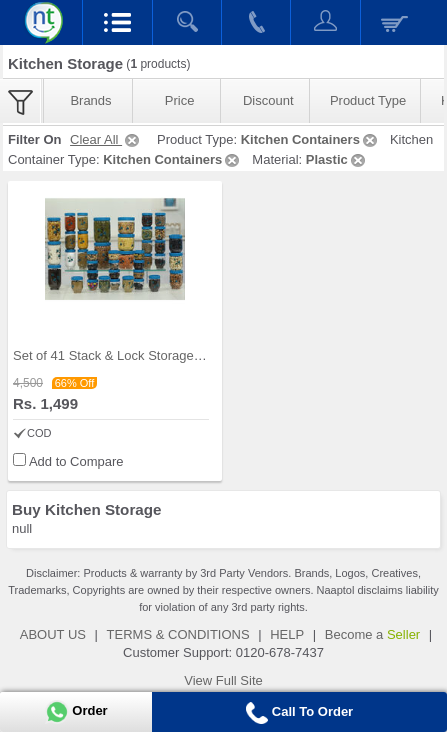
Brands (90, 100)
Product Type (368, 100)
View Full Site (223, 680)
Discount (268, 100)
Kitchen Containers (310, 139)
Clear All (106, 139)
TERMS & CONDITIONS (178, 634)
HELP (287, 634)
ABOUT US (53, 634)
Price (180, 100)
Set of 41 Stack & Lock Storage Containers (136, 355)
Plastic (337, 159)
